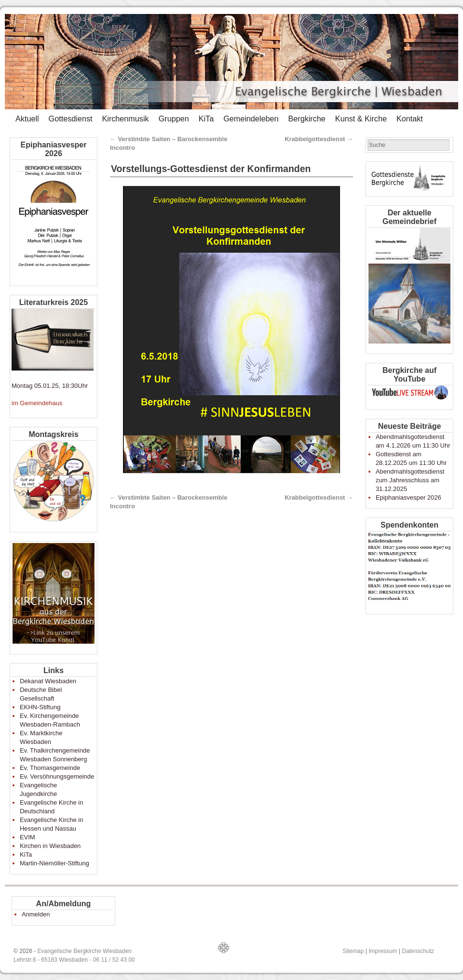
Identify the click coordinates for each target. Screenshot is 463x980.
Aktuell (27, 119)
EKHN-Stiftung (40, 707)
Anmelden (36, 914)
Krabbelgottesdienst (319, 139)
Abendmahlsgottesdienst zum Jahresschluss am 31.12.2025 (410, 480)
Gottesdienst (71, 119)
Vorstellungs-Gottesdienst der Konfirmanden (211, 169)
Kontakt (410, 119)
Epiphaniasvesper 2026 (409, 497)
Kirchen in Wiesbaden (50, 846)
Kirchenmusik (125, 119)
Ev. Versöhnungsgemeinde (57, 776)
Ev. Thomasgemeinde (50, 768)
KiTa (206, 119)
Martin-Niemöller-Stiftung (54, 863)
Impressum (383, 951)
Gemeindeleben (251, 119)
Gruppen (174, 119)
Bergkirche (306, 119)
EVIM (27, 837)
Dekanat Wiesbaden (48, 681)
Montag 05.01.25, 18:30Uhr (50, 386)
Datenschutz (418, 951)
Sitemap (353, 951)
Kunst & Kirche (361, 119)
